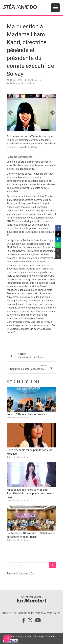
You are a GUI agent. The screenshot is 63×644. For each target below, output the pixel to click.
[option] (32, 113)
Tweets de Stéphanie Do (20, 573)
